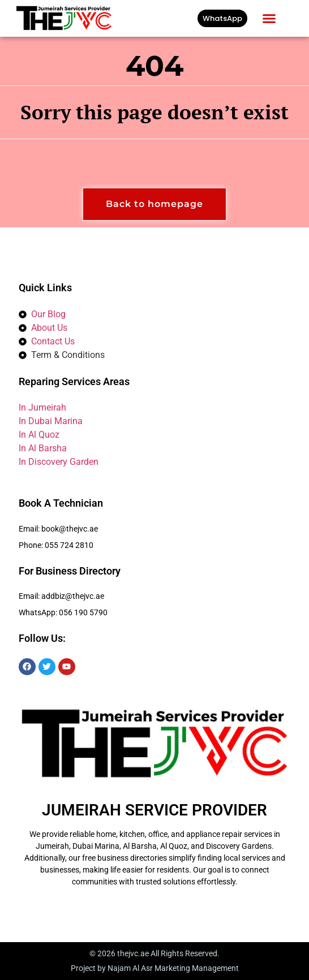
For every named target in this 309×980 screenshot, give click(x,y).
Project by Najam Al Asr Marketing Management (155, 968)
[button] (269, 19)
